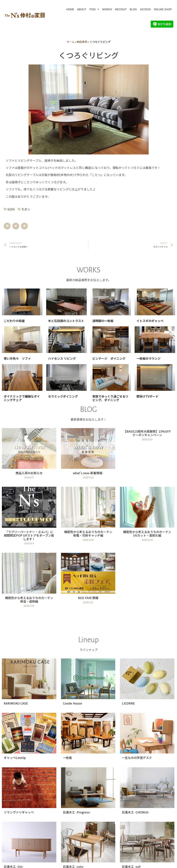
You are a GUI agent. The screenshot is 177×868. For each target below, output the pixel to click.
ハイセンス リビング (62, 358)
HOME (70, 9)
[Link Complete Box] (29, 455)
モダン (26, 209)
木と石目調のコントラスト (66, 321)
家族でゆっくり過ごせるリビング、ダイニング (110, 398)
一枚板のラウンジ (148, 358)
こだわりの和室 (14, 321)
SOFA (11, 209)
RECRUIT (121, 9)
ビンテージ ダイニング (109, 358)
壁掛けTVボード (147, 396)
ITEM (94, 9)
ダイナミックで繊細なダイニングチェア (22, 398)
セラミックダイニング (63, 396)
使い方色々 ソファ (17, 358)
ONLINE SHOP (163, 9)
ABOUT (82, 9)
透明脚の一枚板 (103, 321)
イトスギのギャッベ (150, 321)
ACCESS (145, 9)
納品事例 (82, 42)
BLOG (133, 9)
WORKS (107, 9)
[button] (7, 226)
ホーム (71, 42)
